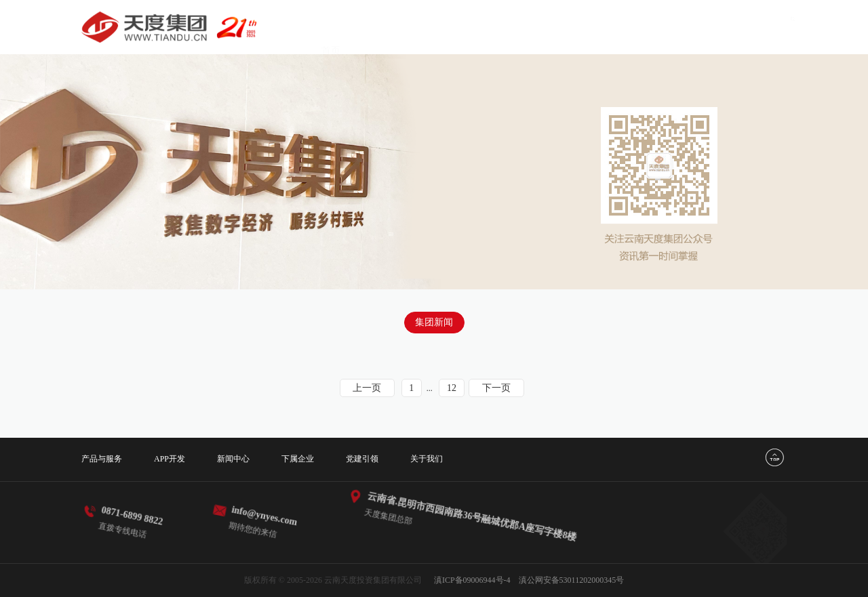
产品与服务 (394, 27)
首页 (331, 27)
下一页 (496, 388)
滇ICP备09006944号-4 (472, 580)
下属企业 (599, 27)
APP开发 (465, 27)
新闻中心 (532, 27)
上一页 (367, 388)
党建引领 (667, 27)
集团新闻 (434, 322)
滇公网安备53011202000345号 (572, 580)
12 (452, 388)
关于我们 (734, 27)
